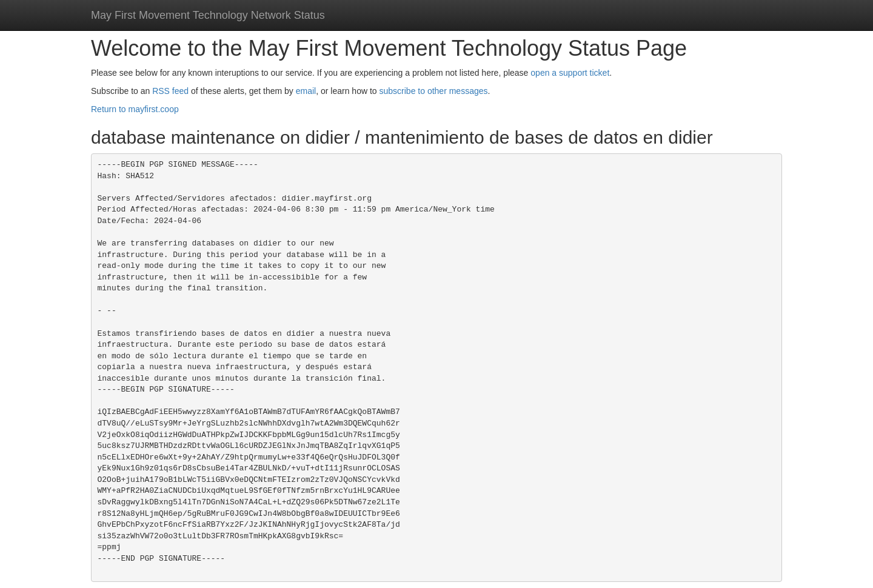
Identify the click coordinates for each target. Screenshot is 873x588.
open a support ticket (570, 73)
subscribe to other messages (434, 91)
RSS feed (170, 91)
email (306, 91)
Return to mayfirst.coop (135, 109)
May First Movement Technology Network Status (208, 15)
